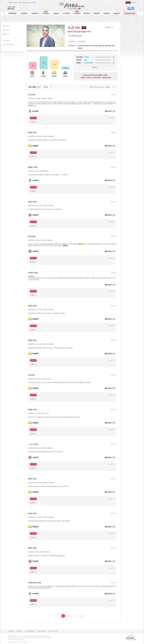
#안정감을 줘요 (44, 171)
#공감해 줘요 (32, 136)
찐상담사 (56, 13)
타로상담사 (87, 13)
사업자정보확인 (41, 631)
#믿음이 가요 (45, 413)
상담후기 (15, 3)
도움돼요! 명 (110, 111)
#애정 (38, 379)
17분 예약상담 (8, 45)
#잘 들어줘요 (32, 379)
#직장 (37, 552)
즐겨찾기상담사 (26, 3)
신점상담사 (107, 13)
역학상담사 (97, 13)
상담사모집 (33, 3)
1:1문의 (6, 34)
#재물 (38, 98)
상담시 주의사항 (53, 631)
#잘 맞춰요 (31, 171)
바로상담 (7, 41)
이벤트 (20, 3)
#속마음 (39, 136)
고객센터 (10, 3)
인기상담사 (66, 13)
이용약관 (19, 631)
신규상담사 (24, 13)
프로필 (6, 26)
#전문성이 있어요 (46, 379)
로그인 (128, 3)
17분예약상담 (12, 13)
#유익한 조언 (32, 98)
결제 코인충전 (130, 13)
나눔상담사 (117, 13)
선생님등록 (11, 631)
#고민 (37, 171)
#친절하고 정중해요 (47, 98)
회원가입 (134, 3)
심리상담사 (77, 13)
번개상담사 (46, 13)
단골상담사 (35, 13)
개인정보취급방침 (30, 631)
